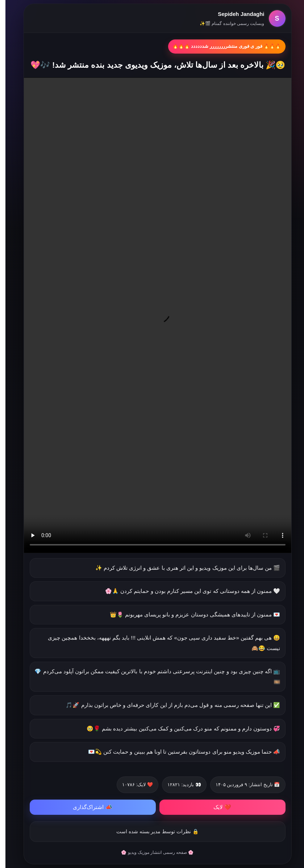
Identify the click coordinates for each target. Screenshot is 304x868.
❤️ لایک (217, 807)
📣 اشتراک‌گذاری (87, 807)
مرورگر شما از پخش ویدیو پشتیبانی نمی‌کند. (152, 315)
